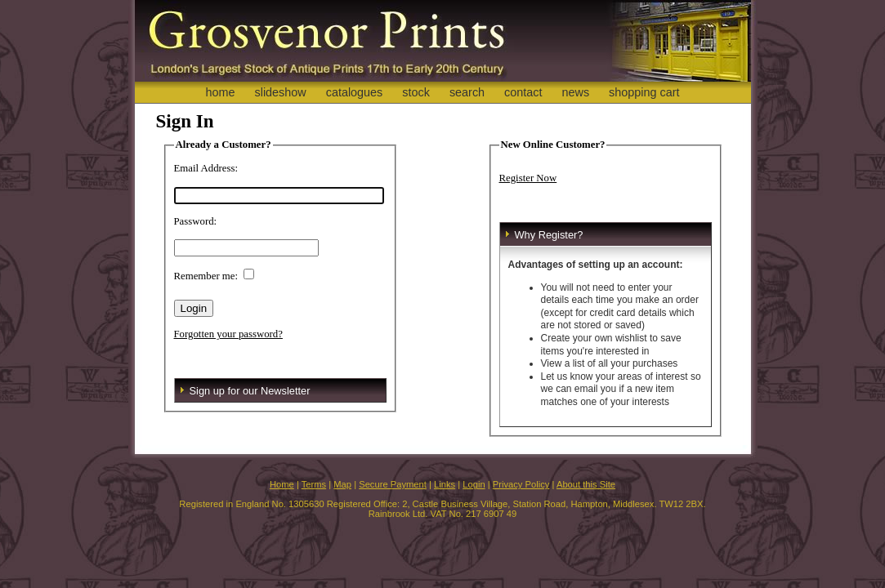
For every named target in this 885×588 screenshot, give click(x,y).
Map (342, 484)
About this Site (586, 484)
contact (523, 92)
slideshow (280, 92)
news (576, 92)
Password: (196, 221)
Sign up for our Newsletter (250, 391)
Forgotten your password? (228, 334)
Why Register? (549, 235)
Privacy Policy (521, 484)
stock (416, 92)
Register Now (528, 178)
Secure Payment (393, 484)
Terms (314, 484)
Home (282, 484)
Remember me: (206, 276)
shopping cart (644, 92)
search (467, 92)
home (220, 92)
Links (445, 484)
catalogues (355, 92)
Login (474, 484)
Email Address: (206, 168)
